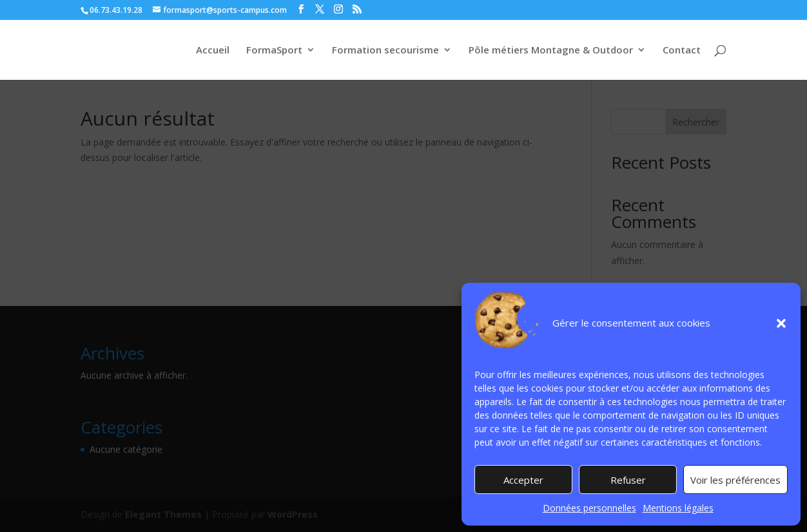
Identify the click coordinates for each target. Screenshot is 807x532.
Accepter (523, 480)
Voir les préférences (735, 480)
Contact (682, 51)
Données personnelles (589, 508)
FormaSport (274, 51)
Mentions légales (678, 508)
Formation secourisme (385, 51)
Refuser (628, 480)
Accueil (213, 51)
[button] (781, 323)
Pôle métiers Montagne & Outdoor (551, 51)
